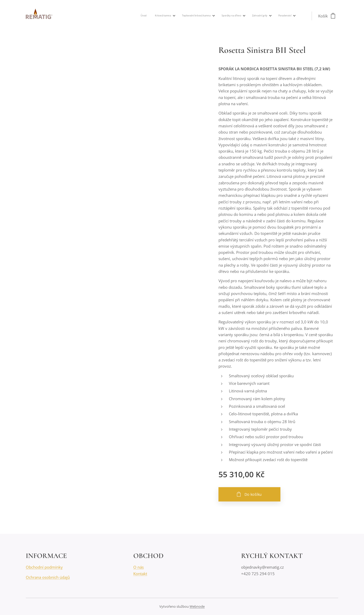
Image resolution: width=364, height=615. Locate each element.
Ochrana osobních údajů (48, 577)
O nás (139, 567)
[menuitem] (241, 16)
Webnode (197, 606)
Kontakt (140, 574)
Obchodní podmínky (44, 567)
